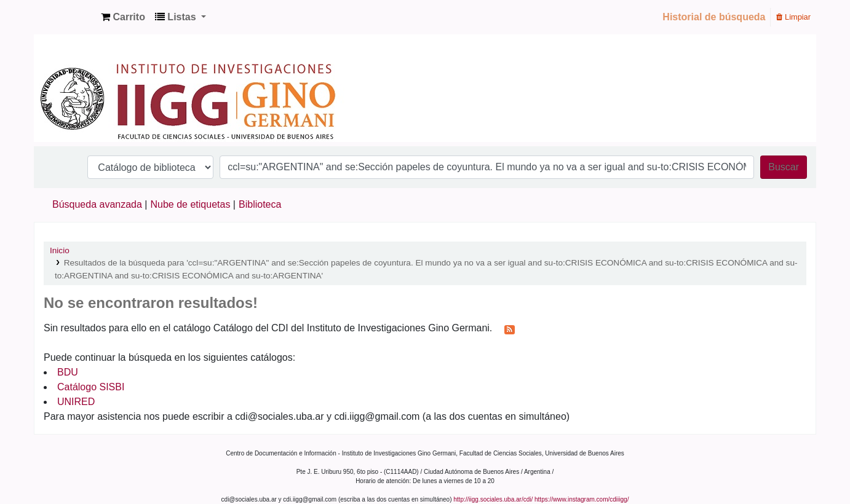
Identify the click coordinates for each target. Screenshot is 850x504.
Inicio (60, 250)
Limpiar (793, 17)
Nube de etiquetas (191, 204)
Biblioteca (260, 204)
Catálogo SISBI (91, 387)
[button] (123, 17)
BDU (68, 372)
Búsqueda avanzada (97, 204)
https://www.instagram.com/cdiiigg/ (582, 499)
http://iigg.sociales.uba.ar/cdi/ (493, 499)
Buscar (784, 167)
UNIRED (76, 402)
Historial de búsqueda (714, 17)
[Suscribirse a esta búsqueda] (510, 329)
